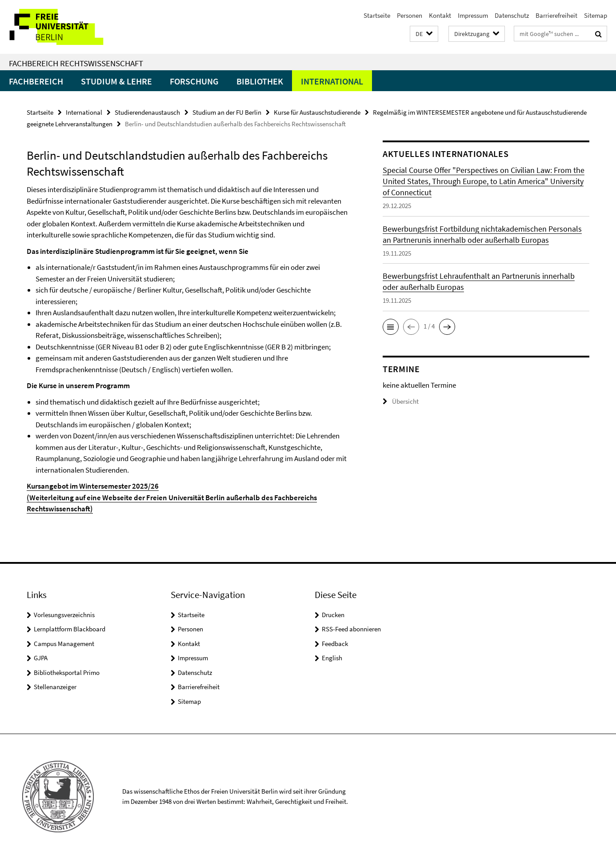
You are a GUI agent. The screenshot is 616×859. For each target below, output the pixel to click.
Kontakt (440, 15)
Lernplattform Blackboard (70, 629)
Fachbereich (36, 81)
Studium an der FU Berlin (227, 112)
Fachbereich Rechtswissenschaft (76, 63)
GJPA (41, 658)
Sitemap (596, 15)
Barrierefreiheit (556, 15)
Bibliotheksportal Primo (67, 672)
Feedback (335, 644)
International (332, 81)
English (332, 658)
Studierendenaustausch (147, 112)
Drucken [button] (333, 615)
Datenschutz (512, 15)
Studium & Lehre (116, 81)
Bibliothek (260, 81)
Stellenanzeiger (55, 687)
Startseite (377, 15)
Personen (410, 15)
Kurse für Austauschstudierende (317, 112)
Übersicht (401, 401)
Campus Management (64, 644)
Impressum (473, 15)
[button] (424, 34)
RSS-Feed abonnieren (351, 629)
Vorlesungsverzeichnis (64, 615)
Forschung (194, 81)
